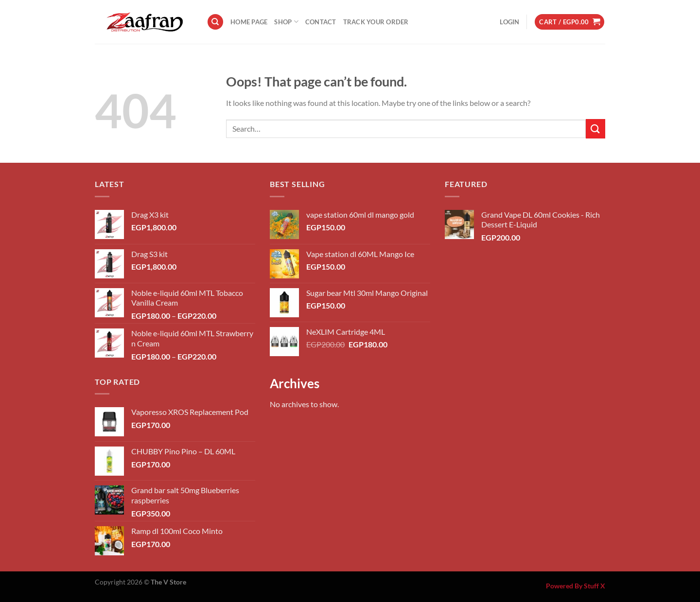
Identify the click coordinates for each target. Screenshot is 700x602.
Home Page (249, 22)
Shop (286, 22)
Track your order (376, 22)
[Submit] (595, 129)
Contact (321, 22)
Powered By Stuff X (576, 586)
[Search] (215, 22)
